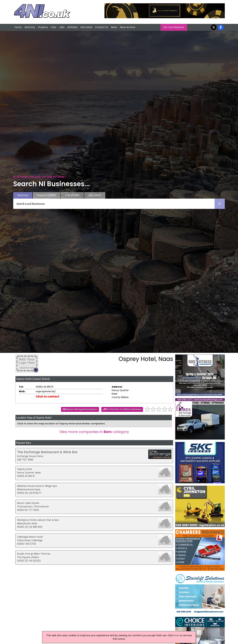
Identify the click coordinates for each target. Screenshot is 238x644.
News (114, 27)
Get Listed (86, 27)
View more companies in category (94, 432)
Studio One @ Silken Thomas (34, 554)
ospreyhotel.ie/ (46, 391)
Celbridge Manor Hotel (30, 537)
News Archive (128, 27)
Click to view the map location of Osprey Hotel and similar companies (61, 424)
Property (43, 27)
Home (18, 27)
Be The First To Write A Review (123, 409)
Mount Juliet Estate (28, 503)
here (176, 635)
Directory (30, 27)
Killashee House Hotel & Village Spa (37, 486)
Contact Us (102, 27)
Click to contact (48, 397)
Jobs (62, 27)
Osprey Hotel (24, 469)
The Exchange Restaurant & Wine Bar (47, 452)
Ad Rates (72, 27)
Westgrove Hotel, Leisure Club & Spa (38, 520)
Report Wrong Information (81, 409)
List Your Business (174, 27)
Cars (54, 27)
